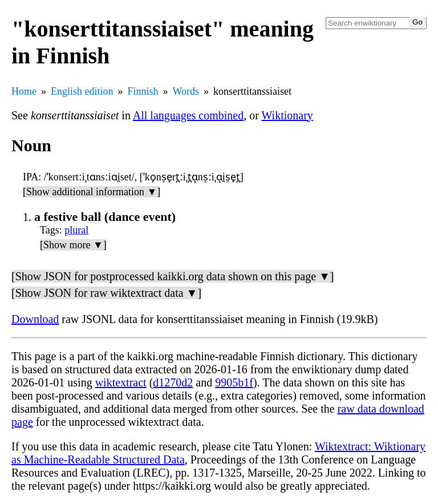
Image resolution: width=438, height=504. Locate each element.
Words (186, 91)
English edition (82, 91)
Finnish (143, 91)
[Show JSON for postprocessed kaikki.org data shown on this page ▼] (173, 276)
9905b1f (234, 382)
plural (76, 230)
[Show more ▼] (73, 245)
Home (24, 91)
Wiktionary (287, 115)
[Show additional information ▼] (92, 192)
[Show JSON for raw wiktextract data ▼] (106, 293)
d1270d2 (173, 382)
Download (35, 319)
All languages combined (188, 115)
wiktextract (121, 382)
